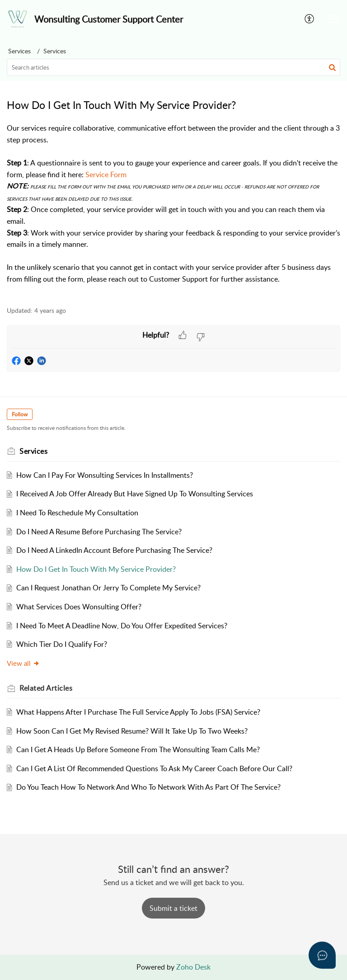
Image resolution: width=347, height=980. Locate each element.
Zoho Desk (193, 967)
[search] (173, 67)
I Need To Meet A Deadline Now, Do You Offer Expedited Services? (122, 626)
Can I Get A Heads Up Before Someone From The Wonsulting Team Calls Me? (138, 749)
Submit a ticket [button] (173, 908)
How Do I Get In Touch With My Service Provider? (96, 569)
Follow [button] (20, 414)
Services (19, 51)
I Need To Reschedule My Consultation (77, 513)
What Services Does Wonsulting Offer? (79, 607)
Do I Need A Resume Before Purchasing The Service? (99, 532)
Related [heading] (46, 688)
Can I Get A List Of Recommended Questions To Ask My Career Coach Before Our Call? (154, 768)
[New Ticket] (173, 908)
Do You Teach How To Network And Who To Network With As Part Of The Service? (148, 787)
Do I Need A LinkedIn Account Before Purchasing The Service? (114, 550)
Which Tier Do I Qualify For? (62, 644)
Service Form (106, 174)
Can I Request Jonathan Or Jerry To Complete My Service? (108, 588)
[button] (310, 19)
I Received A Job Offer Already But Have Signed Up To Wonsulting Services (135, 494)
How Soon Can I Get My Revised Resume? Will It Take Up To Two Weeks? (132, 731)
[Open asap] (322, 955)
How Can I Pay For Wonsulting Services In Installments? (105, 475)
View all (23, 663)
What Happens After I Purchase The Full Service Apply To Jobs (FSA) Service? (138, 712)
